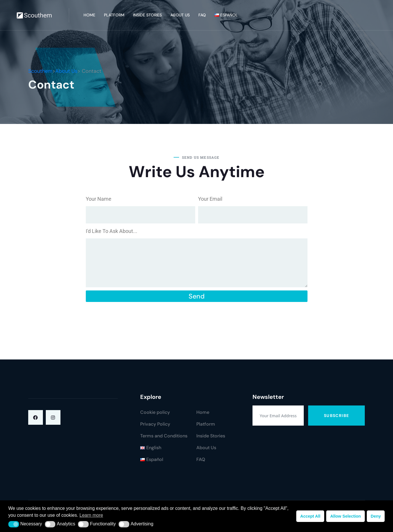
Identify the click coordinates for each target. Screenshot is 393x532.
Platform (114, 15)
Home (89, 15)
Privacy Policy (155, 424)
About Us (180, 15)
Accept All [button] (310, 516)
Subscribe (337, 416)
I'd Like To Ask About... (112, 231)
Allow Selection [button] (345, 516)
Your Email (210, 199)
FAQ (202, 15)
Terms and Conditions (164, 436)
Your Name (99, 199)
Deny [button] (376, 516)
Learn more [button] (91, 515)
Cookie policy (155, 412)
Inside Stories (147, 15)
